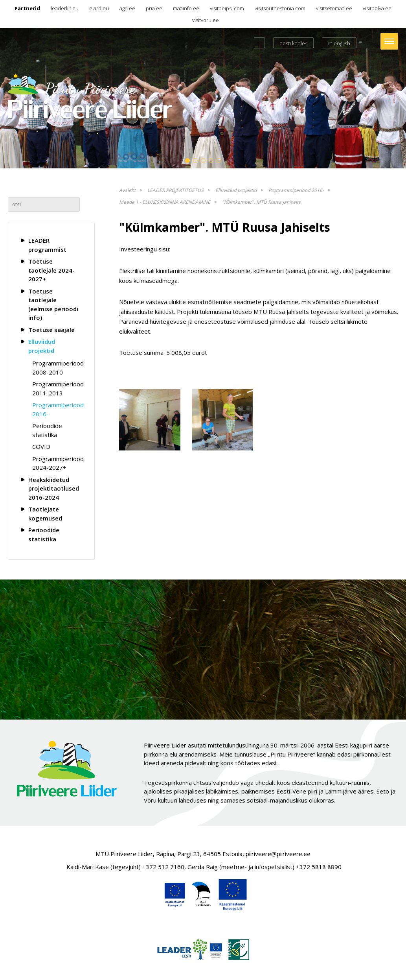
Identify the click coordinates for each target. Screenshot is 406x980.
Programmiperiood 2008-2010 (57, 368)
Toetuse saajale (51, 330)
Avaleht (127, 190)
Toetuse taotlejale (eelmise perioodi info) (53, 305)
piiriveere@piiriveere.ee (278, 854)
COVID (41, 447)
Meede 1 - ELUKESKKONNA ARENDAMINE (165, 202)
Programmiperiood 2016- (57, 409)
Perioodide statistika (47, 430)
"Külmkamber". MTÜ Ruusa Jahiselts (261, 202)
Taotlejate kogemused (45, 514)
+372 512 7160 (163, 867)
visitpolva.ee (377, 8)
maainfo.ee (186, 8)
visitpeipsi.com (227, 8)
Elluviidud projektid (42, 346)
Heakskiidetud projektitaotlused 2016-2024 (54, 488)
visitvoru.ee (206, 20)
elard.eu (99, 8)
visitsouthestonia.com (280, 8)
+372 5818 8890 (319, 867)
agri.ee (127, 8)
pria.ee (154, 8)
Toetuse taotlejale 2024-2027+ (51, 270)
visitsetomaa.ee (334, 8)
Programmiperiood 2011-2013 (57, 388)
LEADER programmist (47, 245)
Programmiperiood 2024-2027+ (57, 463)
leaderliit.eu (65, 8)
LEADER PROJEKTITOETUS (175, 190)
